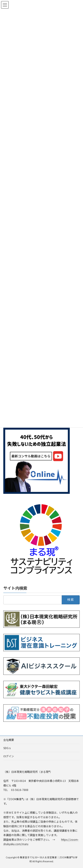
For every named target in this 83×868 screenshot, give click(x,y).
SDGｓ (7, 748)
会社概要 (9, 740)
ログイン (9, 756)
